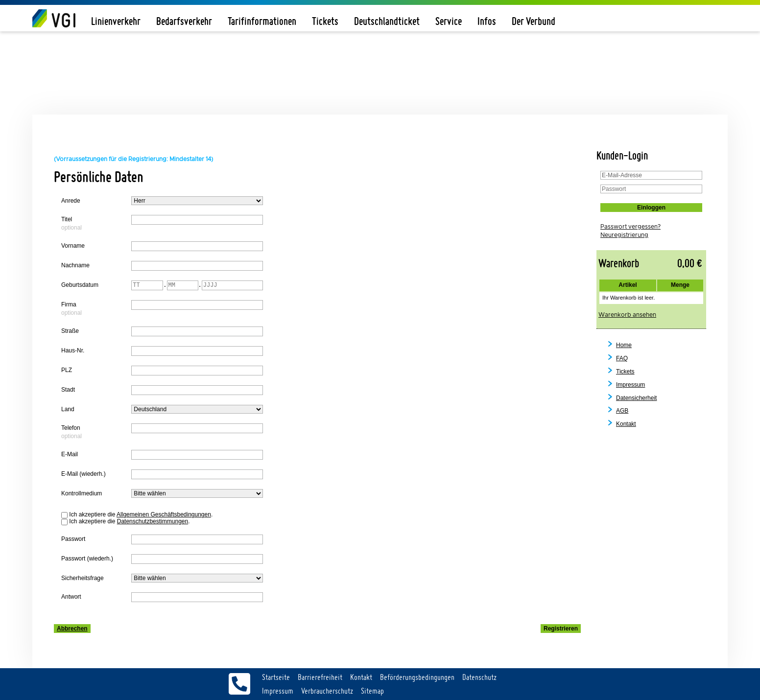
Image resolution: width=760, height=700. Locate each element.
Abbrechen (72, 629)
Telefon (71, 428)
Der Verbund (534, 21)
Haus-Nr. (73, 350)
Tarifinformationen (262, 21)
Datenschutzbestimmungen (153, 521)
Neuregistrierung (624, 235)
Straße (70, 331)
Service (449, 21)
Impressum (630, 385)
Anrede (71, 201)
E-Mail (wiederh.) (83, 474)
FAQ (622, 358)
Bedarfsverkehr (184, 21)
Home (624, 345)
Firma (69, 304)
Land (68, 409)
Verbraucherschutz (327, 691)
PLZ (67, 370)
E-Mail (70, 454)
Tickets (325, 21)
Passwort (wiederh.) (87, 559)
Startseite (276, 677)
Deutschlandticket (387, 21)
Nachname (75, 265)
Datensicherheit (636, 398)
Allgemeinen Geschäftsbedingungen (164, 514)
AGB (622, 411)
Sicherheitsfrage (83, 578)
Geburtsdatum (80, 285)
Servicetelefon (239, 684)
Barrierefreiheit (320, 677)
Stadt (68, 390)
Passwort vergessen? (630, 227)
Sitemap (372, 691)
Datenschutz (479, 677)
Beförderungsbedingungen (417, 677)
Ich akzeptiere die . (141, 515)
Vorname (73, 246)
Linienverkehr (116, 21)
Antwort (71, 597)
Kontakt (626, 424)
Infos (487, 21)
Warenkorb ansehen (627, 315)
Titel (67, 219)
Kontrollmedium (82, 493)
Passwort (73, 539)
